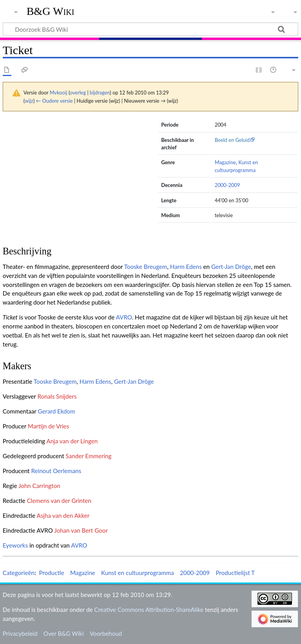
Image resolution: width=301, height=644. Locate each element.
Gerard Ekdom (56, 411)
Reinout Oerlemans (56, 471)
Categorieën (19, 573)
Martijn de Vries (48, 426)
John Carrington (39, 486)
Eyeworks (15, 545)
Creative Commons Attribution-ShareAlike (149, 610)
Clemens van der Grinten (59, 501)
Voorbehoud (106, 633)
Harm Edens (186, 267)
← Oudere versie (54, 101)
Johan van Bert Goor (81, 530)
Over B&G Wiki (64, 633)
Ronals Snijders (57, 396)
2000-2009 (228, 185)
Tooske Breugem (146, 267)
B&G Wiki (51, 11)
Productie (51, 573)
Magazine (225, 162)
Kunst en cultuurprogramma (138, 573)
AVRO (124, 317)
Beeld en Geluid (232, 140)
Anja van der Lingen (72, 441)
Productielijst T (235, 573)
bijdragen (100, 93)
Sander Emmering (89, 456)
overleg (78, 93)
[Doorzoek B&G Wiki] (150, 29)
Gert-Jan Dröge (231, 267)
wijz (29, 101)
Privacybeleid (20, 633)
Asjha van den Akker (63, 515)
